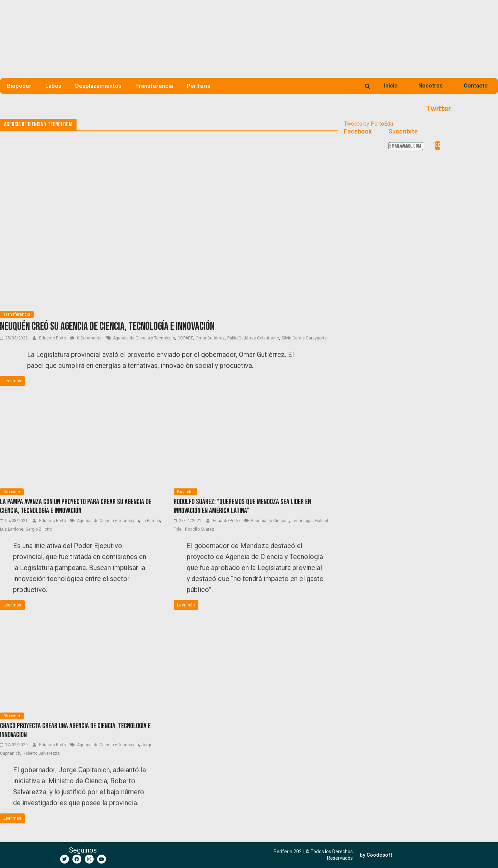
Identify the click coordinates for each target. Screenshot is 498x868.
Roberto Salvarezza (41, 753)
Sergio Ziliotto (39, 529)
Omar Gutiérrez (210, 338)
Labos (53, 86)
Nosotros (431, 86)
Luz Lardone (12, 529)
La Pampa (151, 521)
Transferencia (154, 86)
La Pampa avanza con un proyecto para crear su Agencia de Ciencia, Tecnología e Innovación (76, 506)
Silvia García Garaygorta (304, 338)
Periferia (199, 86)
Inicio (391, 86)
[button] (376, 855)
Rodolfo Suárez (200, 529)
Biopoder (19, 86)
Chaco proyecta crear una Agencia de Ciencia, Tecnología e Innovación (75, 731)
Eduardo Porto (53, 338)
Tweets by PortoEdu (368, 124)
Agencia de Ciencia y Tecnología (144, 338)
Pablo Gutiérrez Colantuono (253, 338)
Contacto (476, 86)
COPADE (185, 338)
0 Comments (86, 338)
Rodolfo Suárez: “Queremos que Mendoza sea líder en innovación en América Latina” (242, 506)
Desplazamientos (98, 86)
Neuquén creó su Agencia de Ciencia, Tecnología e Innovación (107, 327)
